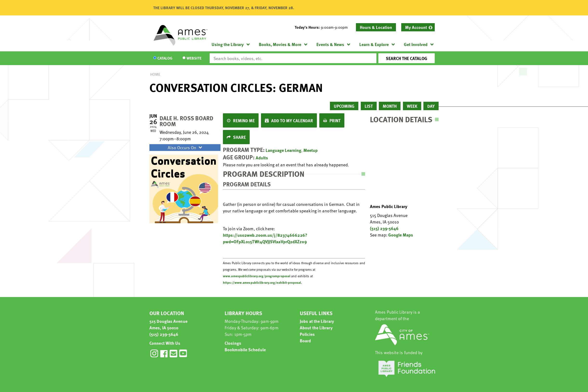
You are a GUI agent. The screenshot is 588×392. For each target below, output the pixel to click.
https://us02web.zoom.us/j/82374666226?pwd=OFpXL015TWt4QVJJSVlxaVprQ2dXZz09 (265, 238)
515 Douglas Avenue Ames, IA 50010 (168, 324)
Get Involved (416, 44)
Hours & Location (376, 27)
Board (305, 341)
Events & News (330, 44)
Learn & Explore (374, 44)
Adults (262, 158)
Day (431, 106)
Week (412, 106)
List (369, 106)
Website (194, 58)
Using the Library (228, 44)
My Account (416, 27)
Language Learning (283, 150)
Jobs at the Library (317, 321)
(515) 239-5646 (384, 228)
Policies (307, 334)
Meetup (311, 150)
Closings (233, 343)
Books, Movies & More (280, 44)
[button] (323, 27)
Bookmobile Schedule (245, 349)
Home (155, 74)
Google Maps (401, 235)
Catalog (165, 58)
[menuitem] (418, 27)
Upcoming (344, 106)
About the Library (316, 328)
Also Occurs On (186, 147)
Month (390, 106)
